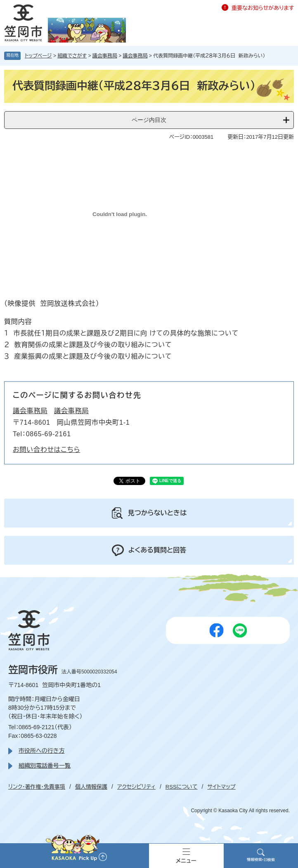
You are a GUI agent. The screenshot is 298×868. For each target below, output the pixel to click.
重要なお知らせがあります (263, 8)
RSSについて (182, 787)
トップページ (38, 56)
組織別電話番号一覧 (45, 766)
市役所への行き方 (41, 751)
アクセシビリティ (136, 787)
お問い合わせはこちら (46, 450)
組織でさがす (72, 56)
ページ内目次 (149, 120)
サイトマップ (221, 787)
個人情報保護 (91, 787)
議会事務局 (105, 56)
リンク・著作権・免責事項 (37, 787)
